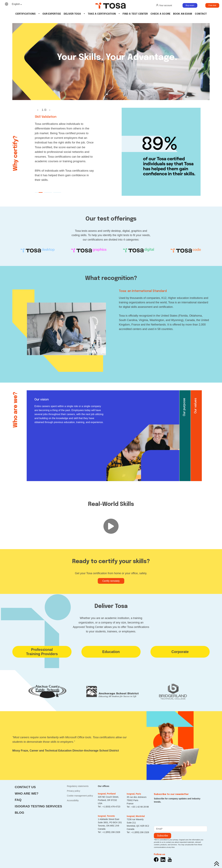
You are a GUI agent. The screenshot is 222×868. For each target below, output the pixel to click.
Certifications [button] (25, 14)
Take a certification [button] (102, 14)
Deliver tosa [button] (72, 14)
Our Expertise (52, 14)
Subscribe (162, 836)
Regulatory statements (78, 786)
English (16, 4)
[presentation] (177, 814)
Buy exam (190, 5)
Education (111, 652)
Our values (196, 406)
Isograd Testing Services (38, 806)
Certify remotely (111, 581)
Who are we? (27, 793)
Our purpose (184, 407)
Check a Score (160, 14)
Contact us (25, 787)
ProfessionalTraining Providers (42, 652)
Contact (201, 14)
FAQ (18, 800)
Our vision (42, 400)
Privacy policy (74, 791)
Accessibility (73, 800)
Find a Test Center (135, 14)
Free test (212, 5)
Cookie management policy (80, 796)
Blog (20, 813)
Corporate (180, 652)
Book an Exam (183, 14)
